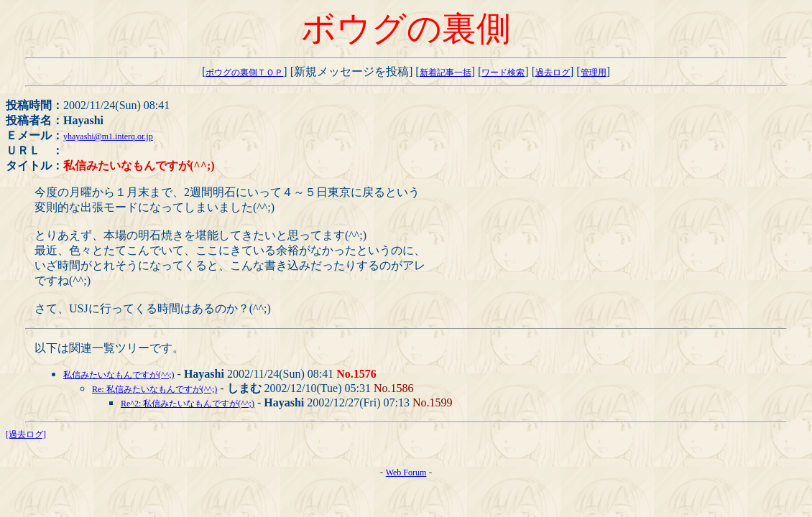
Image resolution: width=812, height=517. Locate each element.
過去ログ (553, 73)
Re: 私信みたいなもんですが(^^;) (154, 389)
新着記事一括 (446, 73)
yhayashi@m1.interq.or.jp (108, 136)
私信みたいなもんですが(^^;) (119, 375)
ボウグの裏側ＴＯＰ (244, 73)
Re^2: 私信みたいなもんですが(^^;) (188, 404)
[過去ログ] (26, 434)
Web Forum (406, 472)
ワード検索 (503, 73)
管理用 (594, 73)
